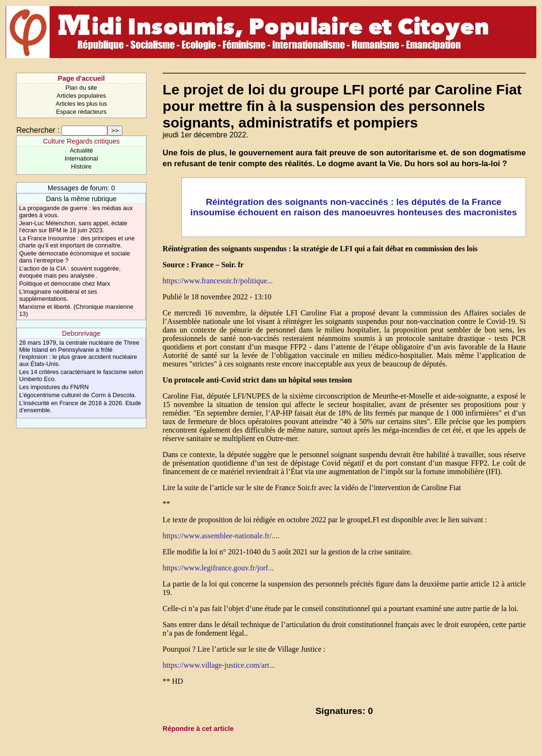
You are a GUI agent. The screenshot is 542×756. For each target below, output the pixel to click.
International (81, 158)
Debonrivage (81, 333)
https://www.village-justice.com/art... (219, 665)
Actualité (81, 150)
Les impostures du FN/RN (54, 387)
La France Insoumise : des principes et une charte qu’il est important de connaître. (77, 242)
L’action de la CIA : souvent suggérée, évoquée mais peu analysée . (70, 272)
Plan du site (82, 88)
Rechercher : (38, 130)
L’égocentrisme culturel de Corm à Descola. (77, 395)
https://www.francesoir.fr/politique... (218, 281)
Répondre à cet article (198, 729)
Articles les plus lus (82, 104)
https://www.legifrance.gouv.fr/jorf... (218, 568)
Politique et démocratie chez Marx (65, 284)
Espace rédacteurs (82, 112)
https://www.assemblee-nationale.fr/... (220, 536)
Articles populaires (82, 96)
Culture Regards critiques (81, 141)
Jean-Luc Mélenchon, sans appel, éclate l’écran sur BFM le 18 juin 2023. (73, 227)
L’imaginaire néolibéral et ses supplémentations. (58, 295)
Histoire (81, 166)
